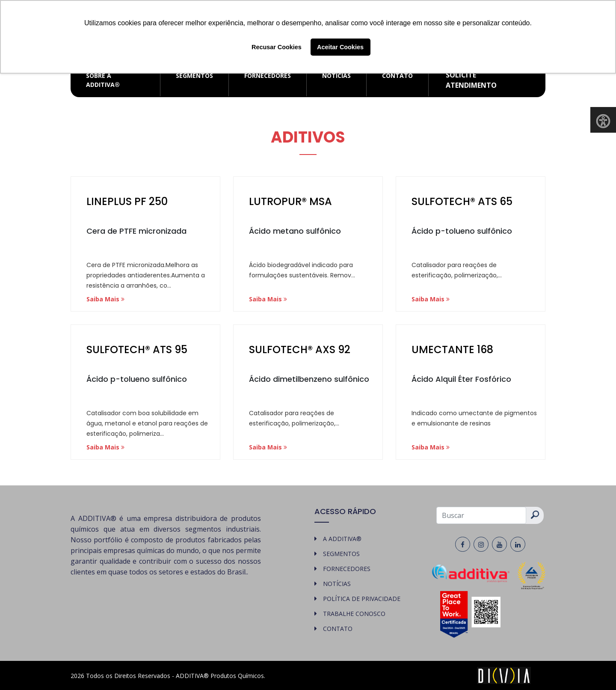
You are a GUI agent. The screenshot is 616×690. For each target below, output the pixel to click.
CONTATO (397, 76)
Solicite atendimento (471, 80)
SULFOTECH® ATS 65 (462, 201)
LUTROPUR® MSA (290, 201)
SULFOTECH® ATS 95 (137, 349)
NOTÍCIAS (336, 76)
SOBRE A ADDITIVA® (103, 80)
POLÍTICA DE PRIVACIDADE (362, 599)
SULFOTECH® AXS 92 (300, 349)
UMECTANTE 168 (452, 349)
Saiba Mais (105, 299)
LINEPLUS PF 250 (127, 201)
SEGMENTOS (194, 76)
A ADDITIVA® (342, 539)
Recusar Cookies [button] (277, 47)
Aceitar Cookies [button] (340, 47)
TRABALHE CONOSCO (354, 614)
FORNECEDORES (268, 76)
